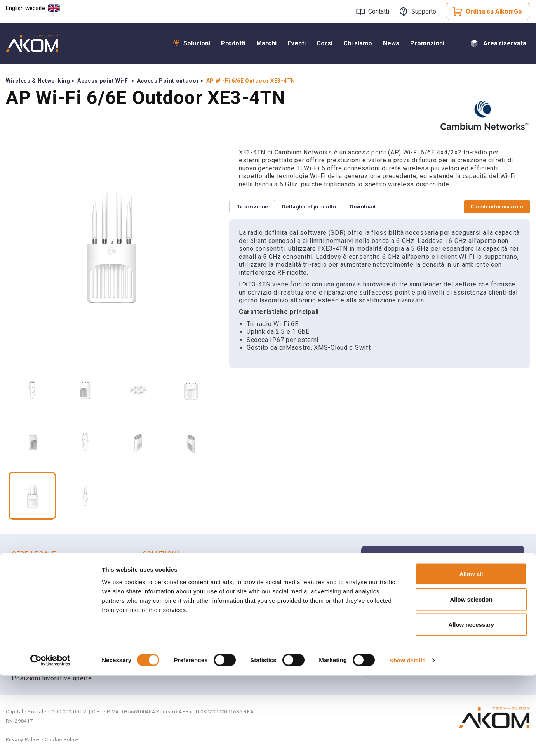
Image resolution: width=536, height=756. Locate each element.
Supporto (424, 11)
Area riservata (505, 43)
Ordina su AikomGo (494, 11)
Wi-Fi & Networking (179, 571)
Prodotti (233, 43)
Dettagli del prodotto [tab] (318, 207)
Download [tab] (377, 207)
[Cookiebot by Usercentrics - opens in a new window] (50, 741)
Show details (408, 741)
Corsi (325, 43)
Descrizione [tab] (255, 207)
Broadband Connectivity (185, 581)
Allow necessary (471, 705)
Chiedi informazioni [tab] (494, 207)
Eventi (297, 43)
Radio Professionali (180, 601)
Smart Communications (184, 611)
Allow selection (471, 680)
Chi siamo (358, 43)
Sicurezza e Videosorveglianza (197, 591)
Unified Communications (186, 622)
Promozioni (427, 43)
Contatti (379, 11)
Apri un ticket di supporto (425, 612)
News (391, 43)
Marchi (266, 43)
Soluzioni (197, 43)
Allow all (471, 654)
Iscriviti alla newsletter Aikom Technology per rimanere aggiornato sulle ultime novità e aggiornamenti (447, 570)
